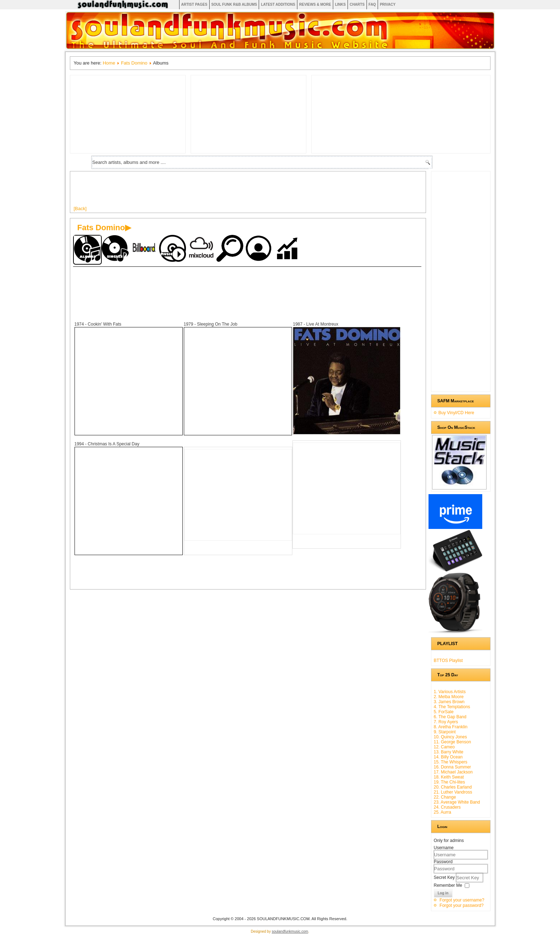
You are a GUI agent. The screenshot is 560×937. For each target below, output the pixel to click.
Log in (443, 893)
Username (444, 848)
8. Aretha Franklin (451, 727)
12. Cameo (444, 747)
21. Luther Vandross (453, 792)
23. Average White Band (457, 802)
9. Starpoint (445, 732)
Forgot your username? (462, 900)
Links (340, 4)
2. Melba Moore (449, 697)
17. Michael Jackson (453, 772)
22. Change (445, 797)
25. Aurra (443, 812)
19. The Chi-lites (449, 782)
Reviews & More (315, 4)
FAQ (372, 4)
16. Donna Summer (453, 767)
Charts (357, 4)
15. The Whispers (451, 762)
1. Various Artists (450, 692)
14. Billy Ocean (448, 757)
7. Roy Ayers (446, 722)
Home (109, 63)
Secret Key (445, 877)
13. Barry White (449, 752)
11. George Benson (453, 742)
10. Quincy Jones (451, 737)
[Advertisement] (204, 191)
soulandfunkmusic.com (290, 931)
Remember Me (448, 885)
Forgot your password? (462, 905)
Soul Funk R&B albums (234, 4)
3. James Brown (449, 702)
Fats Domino (134, 63)
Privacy (388, 4)
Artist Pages (194, 4)
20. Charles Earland (453, 787)
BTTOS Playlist (448, 661)
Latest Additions (278, 4)
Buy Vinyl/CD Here (456, 413)
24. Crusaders (447, 807)
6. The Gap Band (450, 717)
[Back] (80, 209)
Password (443, 862)
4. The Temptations (452, 707)
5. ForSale (444, 712)
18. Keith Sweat (449, 777)
